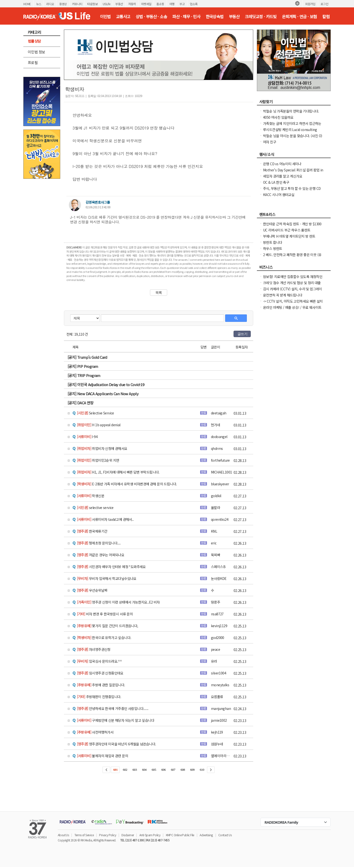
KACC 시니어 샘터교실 (279, 195)
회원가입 (310, 4)
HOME (27, 4)
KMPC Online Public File (180, 835)
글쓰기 (242, 334)
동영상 (63, 4)
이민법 (105, 16)
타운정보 (92, 4)
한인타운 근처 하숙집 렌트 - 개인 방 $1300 (292, 224)
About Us (63, 835)
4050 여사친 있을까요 (278, 117)
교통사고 (123, 16)
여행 (172, 4)
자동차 (132, 4)
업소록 (194, 4)
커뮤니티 (77, 4)
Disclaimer (128, 835)
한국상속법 (215, 16)
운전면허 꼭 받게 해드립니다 (283, 295)
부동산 (119, 4)
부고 (182, 4)
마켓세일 (146, 4)
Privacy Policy (108, 835)
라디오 (50, 4)
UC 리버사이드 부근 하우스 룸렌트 (287, 230)
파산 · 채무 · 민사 (186, 16)
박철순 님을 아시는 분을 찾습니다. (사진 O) (293, 136)
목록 (159, 293)
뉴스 (39, 4)
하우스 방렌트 (273, 248)
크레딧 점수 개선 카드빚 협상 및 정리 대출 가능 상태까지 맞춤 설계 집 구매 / (292, 285)
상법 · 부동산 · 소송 (151, 16)
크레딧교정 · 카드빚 (261, 16)
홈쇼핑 (160, 4)
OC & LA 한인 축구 (276, 182)
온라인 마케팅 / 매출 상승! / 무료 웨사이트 (292, 307)
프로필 (33, 62)
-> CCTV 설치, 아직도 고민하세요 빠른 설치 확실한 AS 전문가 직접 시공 (293, 304)
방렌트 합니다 (273, 242)
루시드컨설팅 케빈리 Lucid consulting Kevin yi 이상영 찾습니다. (290, 132)
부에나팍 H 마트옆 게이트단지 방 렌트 (289, 236)
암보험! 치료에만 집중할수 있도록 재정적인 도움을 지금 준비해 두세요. (293, 279)
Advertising (206, 835)
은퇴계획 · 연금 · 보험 (299, 16)
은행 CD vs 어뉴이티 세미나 (282, 164)
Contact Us (225, 835)
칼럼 (326, 16)
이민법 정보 (36, 52)
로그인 (324, 4)
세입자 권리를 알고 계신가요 (283, 176)
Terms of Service (84, 835)
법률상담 (34, 41)
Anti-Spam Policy (150, 835)
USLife (106, 4)
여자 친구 (270, 142)
